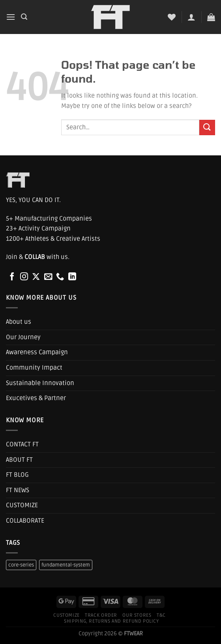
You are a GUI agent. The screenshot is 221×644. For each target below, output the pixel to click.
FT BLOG (17, 475)
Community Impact (34, 368)
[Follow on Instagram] (24, 277)
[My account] (191, 17)
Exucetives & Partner (36, 398)
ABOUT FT (19, 460)
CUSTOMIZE (22, 505)
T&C (161, 615)
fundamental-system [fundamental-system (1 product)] (66, 565)
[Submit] (207, 127)
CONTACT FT (22, 444)
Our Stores (137, 615)
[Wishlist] (172, 17)
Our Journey (23, 337)
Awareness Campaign (37, 352)
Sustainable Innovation (40, 383)
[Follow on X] (36, 277)
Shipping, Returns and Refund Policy (111, 621)
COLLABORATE (25, 521)
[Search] (24, 17)
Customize (66, 615)
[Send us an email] (48, 277)
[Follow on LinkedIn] (72, 277)
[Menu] (11, 17)
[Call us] (60, 277)
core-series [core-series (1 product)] (21, 565)
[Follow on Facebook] (12, 277)
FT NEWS (18, 490)
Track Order (101, 615)
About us (19, 322)
